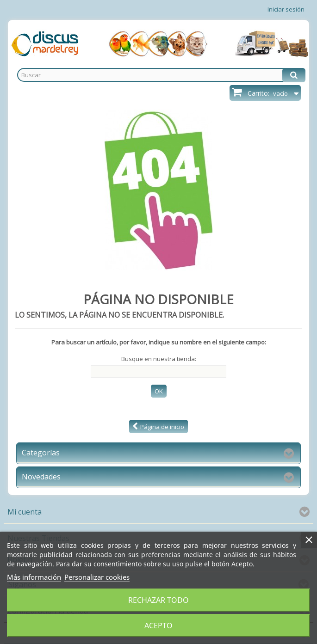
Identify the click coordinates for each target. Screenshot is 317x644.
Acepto (158, 626)
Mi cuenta (25, 512)
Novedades (41, 477)
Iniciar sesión (286, 9)
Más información (34, 577)
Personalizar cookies (97, 577)
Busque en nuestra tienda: (159, 359)
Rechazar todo (158, 600)
